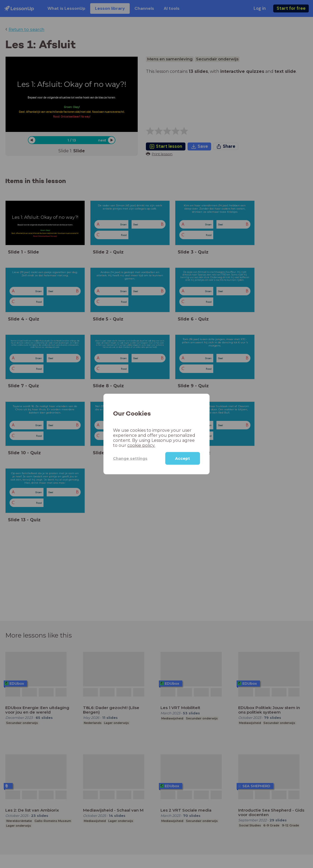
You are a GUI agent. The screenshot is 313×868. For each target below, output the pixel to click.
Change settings (130, 458)
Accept (182, 459)
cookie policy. (141, 445)
